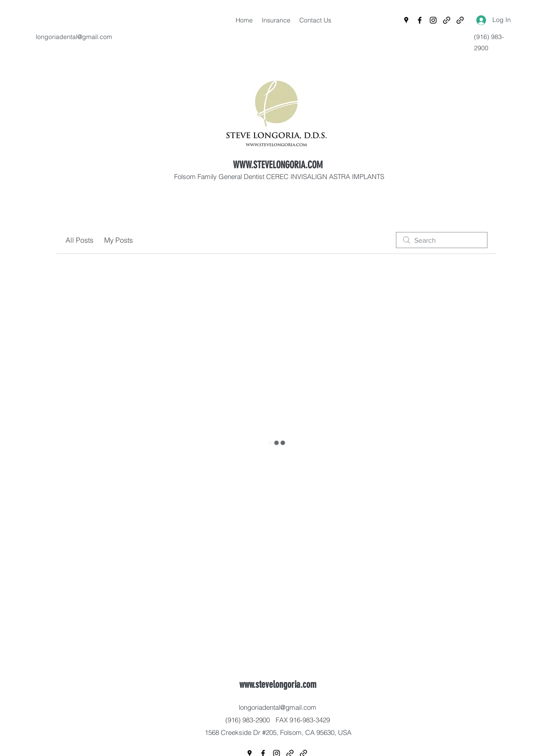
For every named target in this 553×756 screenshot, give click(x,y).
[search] (442, 240)
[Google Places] (406, 20)
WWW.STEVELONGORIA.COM (278, 165)
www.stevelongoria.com (278, 684)
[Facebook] (420, 20)
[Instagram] (433, 20)
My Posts (118, 240)
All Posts (79, 240)
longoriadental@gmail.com (74, 37)
